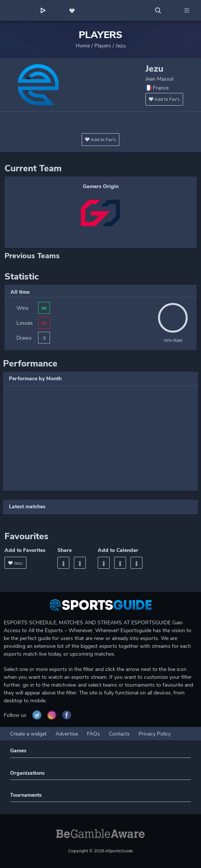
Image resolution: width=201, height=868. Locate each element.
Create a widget (28, 734)
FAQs (93, 734)
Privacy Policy (155, 734)
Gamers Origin (101, 186)
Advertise (67, 734)
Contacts (119, 734)
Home (83, 46)
